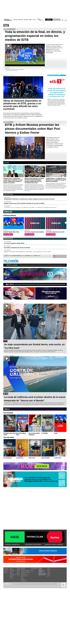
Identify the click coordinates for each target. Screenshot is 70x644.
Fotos (32, 570)
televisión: (6, 568)
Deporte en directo (24, 581)
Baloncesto (23, 579)
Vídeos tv (5, 572)
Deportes (20, 20)
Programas (11, 576)
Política (18, 572)
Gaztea (11, 573)
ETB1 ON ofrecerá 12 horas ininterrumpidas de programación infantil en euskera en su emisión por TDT (57, 92)
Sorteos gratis (42, 571)
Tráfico (40, 570)
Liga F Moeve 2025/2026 (25, 572)
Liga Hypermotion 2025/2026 (26, 573)
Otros (34, 20)
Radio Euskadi (12, 570)
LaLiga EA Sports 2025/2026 (26, 570)
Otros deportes (23, 580)
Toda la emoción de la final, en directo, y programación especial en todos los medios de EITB (35, 36)
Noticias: (19, 568)
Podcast (11, 577)
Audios (32, 572)
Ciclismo (22, 578)
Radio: (11, 568)
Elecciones (41, 572)
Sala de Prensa (42, 575)
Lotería (40, 572)
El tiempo (40, 569)
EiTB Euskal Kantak (13, 575)
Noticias (15, 20)
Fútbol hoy (23, 569)
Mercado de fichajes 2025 (25, 575)
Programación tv (6, 569)
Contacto (51, 584)
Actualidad (18, 569)
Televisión (26, 20)
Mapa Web (55, 584)
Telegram (49, 573)
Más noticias (8, 194)
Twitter (48, 571)
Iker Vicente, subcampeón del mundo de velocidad (17, 248)
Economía (18, 570)
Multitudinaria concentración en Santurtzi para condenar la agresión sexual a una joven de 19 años (29, 199)
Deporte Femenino (24, 576)
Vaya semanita (6, 573)
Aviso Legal (26, 584)
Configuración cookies (40, 584)
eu (64, 20)
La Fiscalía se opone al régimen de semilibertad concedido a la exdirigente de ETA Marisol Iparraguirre (30, 208)
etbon (11, 284)
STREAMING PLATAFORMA (33, 545)
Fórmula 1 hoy (23, 574)
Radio (30, 20)
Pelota (22, 577)
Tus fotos (56, 256)
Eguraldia (18, 575)
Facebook (49, 569)
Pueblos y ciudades (43, 574)
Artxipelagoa (12, 578)
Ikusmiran (18, 574)
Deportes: (23, 568)
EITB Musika (12, 574)
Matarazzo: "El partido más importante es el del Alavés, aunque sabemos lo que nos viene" (27, 252)
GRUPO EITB (57, 20)
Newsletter (49, 568)
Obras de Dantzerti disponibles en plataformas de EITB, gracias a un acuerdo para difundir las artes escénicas (22, 105)
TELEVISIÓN (11, 261)
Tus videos (56, 257)
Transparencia (47, 584)
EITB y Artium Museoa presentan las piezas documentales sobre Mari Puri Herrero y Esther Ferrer (33, 129)
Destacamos (12, 265)
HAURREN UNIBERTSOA (12, 545)
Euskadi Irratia (12, 569)
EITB (6, 26)
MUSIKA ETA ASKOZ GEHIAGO (54, 545)
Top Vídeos (33, 569)
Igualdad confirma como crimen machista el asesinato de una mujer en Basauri (24, 203)
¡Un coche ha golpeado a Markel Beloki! (14, 243)
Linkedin (49, 574)
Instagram (49, 572)
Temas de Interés (42, 573)
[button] (66, 223)
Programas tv (6, 570)
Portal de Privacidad (20, 584)
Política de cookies (32, 584)
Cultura (18, 573)
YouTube (49, 575)
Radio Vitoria (12, 572)
